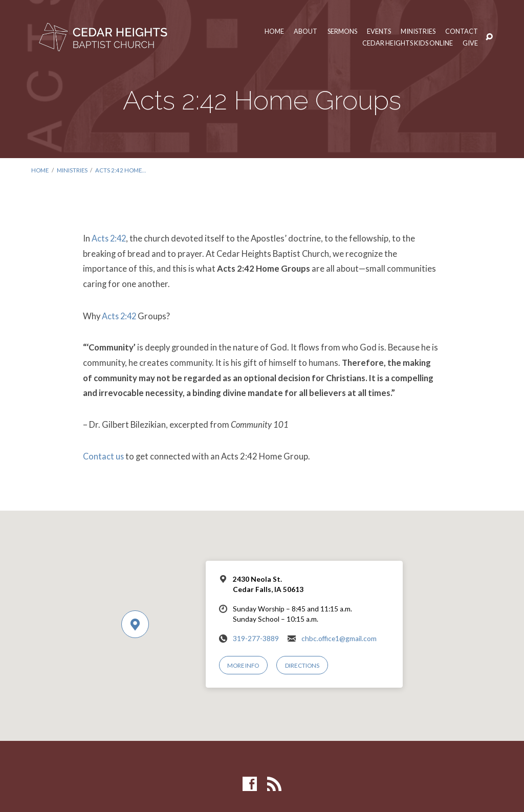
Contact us (104, 454)
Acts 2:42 (110, 237)
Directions (303, 664)
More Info (244, 664)
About (302, 31)
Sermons (340, 31)
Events (377, 31)
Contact (462, 31)
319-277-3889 (256, 637)
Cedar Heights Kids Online (406, 43)
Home (270, 31)
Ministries (417, 31)
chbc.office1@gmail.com (339, 637)
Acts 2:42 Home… (123, 170)
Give (470, 43)
